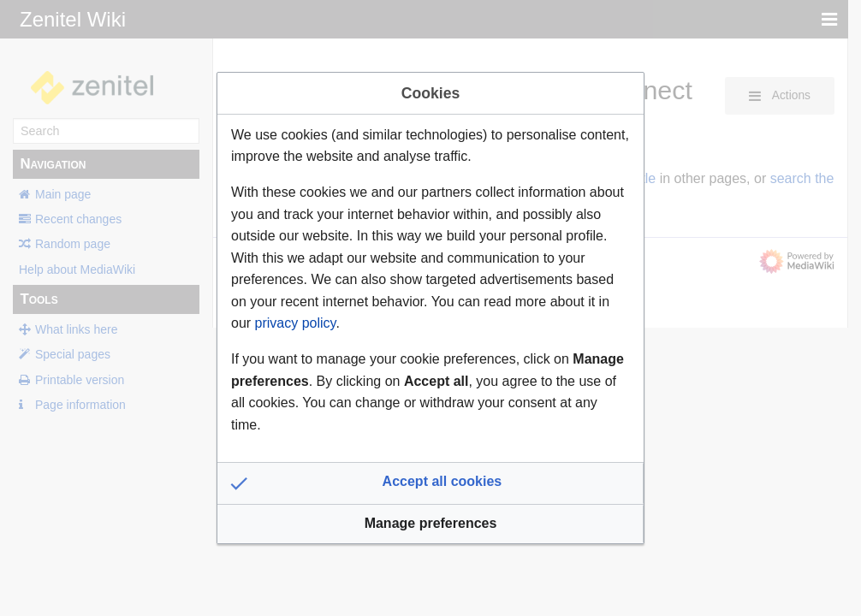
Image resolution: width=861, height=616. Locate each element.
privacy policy (296, 323)
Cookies (430, 93)
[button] (430, 483)
